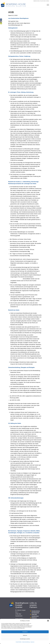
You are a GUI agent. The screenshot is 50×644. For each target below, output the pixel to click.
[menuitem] (47, 5)
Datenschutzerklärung (26, 642)
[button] (48, 621)
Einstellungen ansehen (25, 639)
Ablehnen (25, 635)
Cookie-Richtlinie (19, 642)
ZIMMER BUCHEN (36, 1)
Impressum (32, 642)
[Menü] (47, 5)
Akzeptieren (25, 632)
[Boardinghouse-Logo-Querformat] (14, 5)
